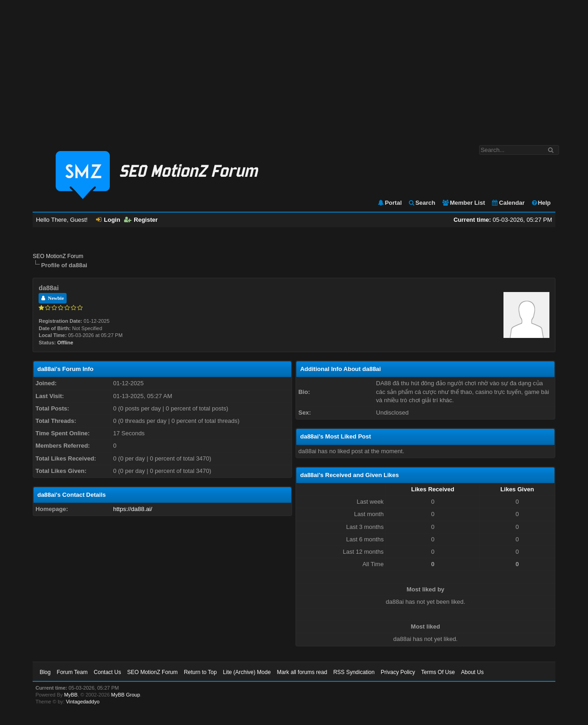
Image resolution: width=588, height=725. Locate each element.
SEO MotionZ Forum (58, 256)
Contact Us (107, 672)
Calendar (508, 203)
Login (108, 220)
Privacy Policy (398, 672)
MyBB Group (126, 695)
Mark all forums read (302, 672)
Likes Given (517, 489)
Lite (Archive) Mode (247, 672)
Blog (45, 672)
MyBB (71, 695)
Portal (390, 203)
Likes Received (433, 489)
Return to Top (200, 672)
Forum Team (72, 672)
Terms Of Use (438, 672)
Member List (463, 203)
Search (421, 203)
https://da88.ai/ (133, 509)
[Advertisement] (294, 68)
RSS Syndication (354, 672)
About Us (472, 672)
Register (141, 220)
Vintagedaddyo (82, 702)
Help (541, 203)
